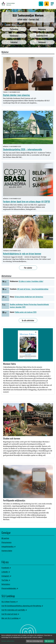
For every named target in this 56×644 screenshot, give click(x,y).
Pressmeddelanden (10, 588)
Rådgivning (42, 29)
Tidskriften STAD (42, 36)
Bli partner (5, 538)
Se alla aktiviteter (28, 320)
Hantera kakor (7, 551)
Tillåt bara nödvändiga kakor (35, 641)
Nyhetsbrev (6, 584)
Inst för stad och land (10, 614)
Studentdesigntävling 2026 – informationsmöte (22, 149)
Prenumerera (6, 542)
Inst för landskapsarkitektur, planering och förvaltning (22, 606)
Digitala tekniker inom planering (16, 95)
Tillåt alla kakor (49, 641)
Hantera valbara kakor (8, 641)
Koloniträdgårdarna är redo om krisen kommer (22, 254)
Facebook (6, 568)
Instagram (6, 576)
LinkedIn (6, 572)
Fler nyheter (28, 268)
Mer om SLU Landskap (11, 618)
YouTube (6, 580)
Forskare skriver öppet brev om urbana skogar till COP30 (26, 201)
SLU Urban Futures (10, 602)
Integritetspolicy (8, 547)
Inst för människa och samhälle (14, 610)
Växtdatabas (14, 36)
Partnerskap (14, 29)
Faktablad (14, 42)
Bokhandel (42, 42)
